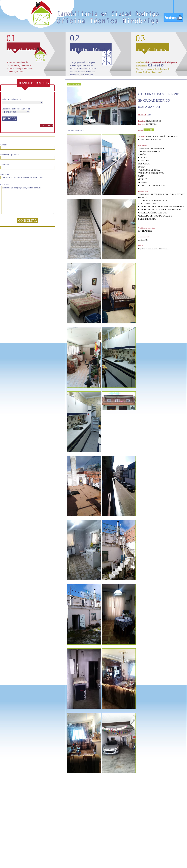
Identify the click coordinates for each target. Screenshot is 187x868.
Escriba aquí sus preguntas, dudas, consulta (28, 200)
